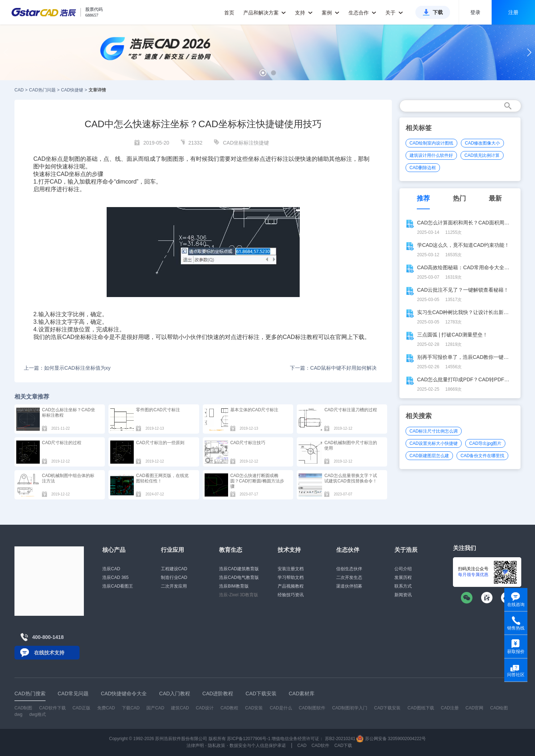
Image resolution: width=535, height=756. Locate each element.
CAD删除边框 (423, 168)
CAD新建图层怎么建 (429, 456)
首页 (229, 13)
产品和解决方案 (265, 13)
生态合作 (362, 13)
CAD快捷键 (72, 90)
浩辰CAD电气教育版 (239, 577)
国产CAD (155, 708)
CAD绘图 (499, 708)
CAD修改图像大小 (482, 143)
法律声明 (195, 746)
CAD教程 (229, 708)
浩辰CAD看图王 (118, 586)
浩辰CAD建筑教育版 (239, 569)
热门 (459, 198)
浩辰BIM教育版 (234, 586)
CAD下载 (343, 746)
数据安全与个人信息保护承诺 (258, 746)
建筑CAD (180, 708)
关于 (394, 13)
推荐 (423, 198)
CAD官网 (474, 708)
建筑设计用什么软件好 (431, 155)
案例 (331, 13)
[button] (263, 73)
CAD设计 (205, 708)
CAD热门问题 (42, 90)
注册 (513, 12)
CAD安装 (254, 708)
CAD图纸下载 (421, 708)
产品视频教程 (291, 586)
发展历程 (403, 577)
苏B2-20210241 (340, 739)
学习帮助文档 (291, 577)
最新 (495, 198)
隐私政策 (217, 746)
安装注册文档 (291, 569)
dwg (18, 714)
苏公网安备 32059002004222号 (391, 739)
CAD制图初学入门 (350, 708)
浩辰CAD (111, 569)
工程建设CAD (174, 569)
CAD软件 (320, 746)
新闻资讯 (403, 595)
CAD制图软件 (312, 708)
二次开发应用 (174, 586)
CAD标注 (295, 337)
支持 (304, 13)
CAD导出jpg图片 (485, 443)
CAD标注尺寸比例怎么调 (434, 431)
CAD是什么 (281, 708)
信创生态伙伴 (349, 569)
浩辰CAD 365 (115, 577)
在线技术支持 (49, 653)
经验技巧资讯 (291, 595)
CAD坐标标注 (80, 337)
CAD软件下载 (52, 708)
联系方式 (403, 586)
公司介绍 (403, 569)
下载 (438, 12)
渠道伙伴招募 (349, 586)
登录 (475, 12)
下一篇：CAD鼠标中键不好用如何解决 (333, 368)
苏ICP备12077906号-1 (249, 739)
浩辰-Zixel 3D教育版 (239, 595)
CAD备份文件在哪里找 (482, 456)
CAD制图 (23, 708)
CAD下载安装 (387, 708)
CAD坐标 (45, 159)
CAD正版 (81, 708)
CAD (19, 90)
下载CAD (131, 708)
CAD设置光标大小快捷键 (434, 443)
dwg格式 (38, 714)
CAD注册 (450, 708)
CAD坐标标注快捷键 (246, 143)
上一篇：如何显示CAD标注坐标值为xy (67, 368)
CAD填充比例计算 (482, 155)
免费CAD (106, 708)
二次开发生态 (349, 577)
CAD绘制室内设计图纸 (431, 143)
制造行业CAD (174, 577)
